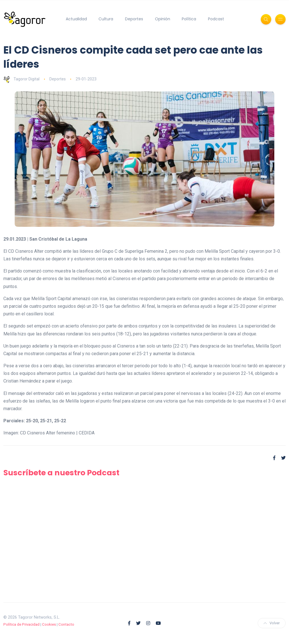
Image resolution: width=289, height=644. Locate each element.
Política (189, 19)
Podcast (216, 19)
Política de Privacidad (21, 624)
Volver (272, 623)
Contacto (66, 624)
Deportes (134, 19)
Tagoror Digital (21, 79)
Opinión (163, 19)
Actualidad (76, 19)
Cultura (106, 19)
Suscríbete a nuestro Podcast (61, 473)
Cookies (49, 624)
